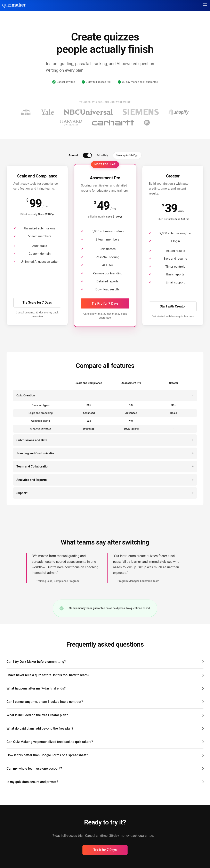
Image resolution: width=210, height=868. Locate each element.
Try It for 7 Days (105, 850)
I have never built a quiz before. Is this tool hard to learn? (48, 675)
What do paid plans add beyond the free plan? (40, 728)
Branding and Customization (36, 453)
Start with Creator (173, 306)
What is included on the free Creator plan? (37, 715)
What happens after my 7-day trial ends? (36, 688)
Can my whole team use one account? (34, 768)
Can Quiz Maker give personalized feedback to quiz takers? (50, 742)
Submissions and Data (32, 440)
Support (22, 493)
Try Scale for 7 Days (37, 302)
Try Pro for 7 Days (105, 303)
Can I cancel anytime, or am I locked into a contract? (45, 702)
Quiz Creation (26, 395)
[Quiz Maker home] (14, 7)
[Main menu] (205, 5)
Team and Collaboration (33, 466)
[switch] (87, 155)
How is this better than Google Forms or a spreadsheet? (47, 755)
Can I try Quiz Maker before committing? (36, 662)
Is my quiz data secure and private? (32, 782)
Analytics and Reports (31, 480)
